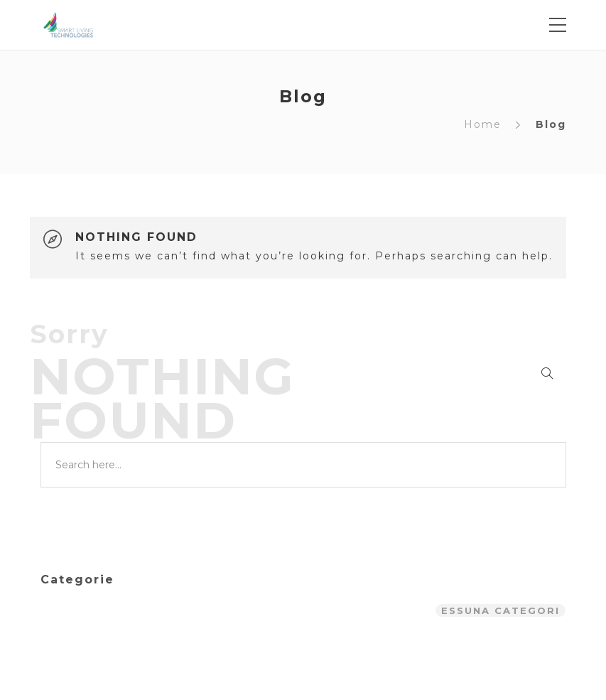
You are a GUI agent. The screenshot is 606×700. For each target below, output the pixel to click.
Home (483, 124)
